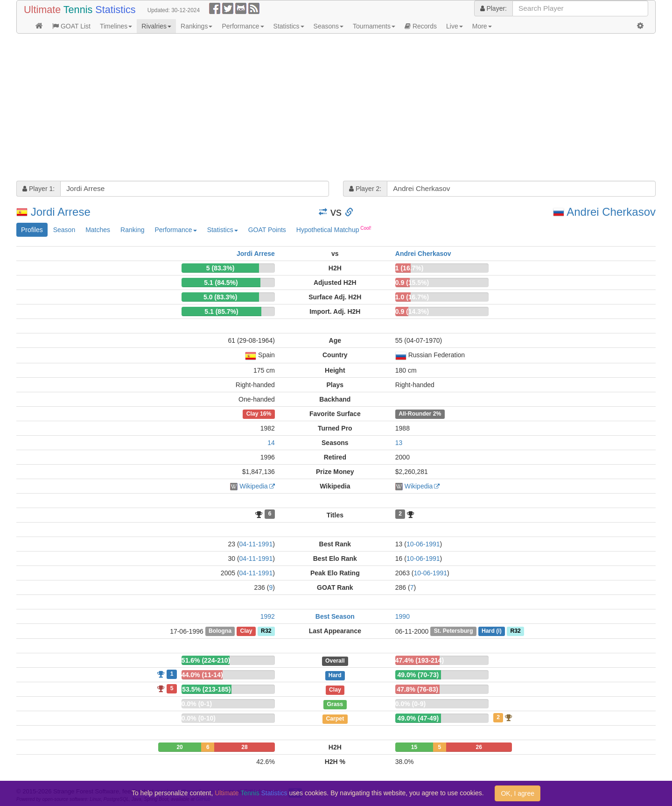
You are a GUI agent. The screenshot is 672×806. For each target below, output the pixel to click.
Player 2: (365, 189)
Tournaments (374, 26)
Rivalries (156, 26)
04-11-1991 (256, 544)
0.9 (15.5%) (412, 283)
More (482, 26)
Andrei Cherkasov (611, 212)
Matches (98, 230)
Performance (243, 26)
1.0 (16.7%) (412, 297)
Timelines (116, 26)
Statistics (289, 26)
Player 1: (38, 189)
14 (271, 443)
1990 (402, 616)
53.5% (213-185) (206, 689)
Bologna (220, 631)
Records (421, 26)
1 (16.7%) (409, 268)
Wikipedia (254, 486)
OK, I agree (518, 793)
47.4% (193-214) (420, 660)
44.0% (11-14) (202, 675)
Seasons (329, 26)
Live (455, 26)
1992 (268, 616)
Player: (493, 8)
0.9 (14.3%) (412, 311)
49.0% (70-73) (418, 675)
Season (64, 230)
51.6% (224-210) (206, 660)
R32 (266, 631)
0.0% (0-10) (199, 718)
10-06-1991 (423, 544)
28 (244, 747)
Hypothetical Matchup (334, 229)
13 (399, 443)
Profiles (32, 230)
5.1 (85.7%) (221, 311)
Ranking (132, 230)
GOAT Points (267, 230)
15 (414, 747)
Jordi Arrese (61, 212)
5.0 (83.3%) (220, 297)
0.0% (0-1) (197, 704)
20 (179, 747)
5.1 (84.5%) (221, 283)
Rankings (196, 26)
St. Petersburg (454, 631)
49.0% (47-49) (418, 718)
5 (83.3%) (220, 268)
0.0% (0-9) (410, 704)
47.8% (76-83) (417, 689)
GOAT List (71, 26)
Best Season (335, 616)
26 (479, 747)
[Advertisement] (296, 108)
